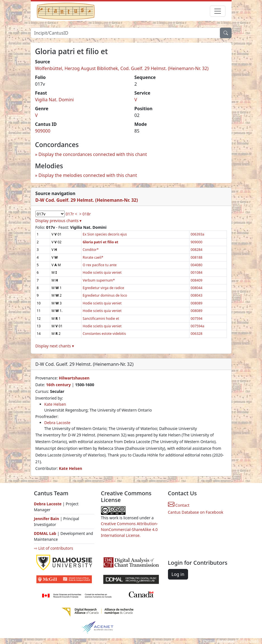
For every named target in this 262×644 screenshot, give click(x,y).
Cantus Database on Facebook (196, 512)
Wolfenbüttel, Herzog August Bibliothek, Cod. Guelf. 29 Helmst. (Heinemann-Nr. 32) (122, 68)
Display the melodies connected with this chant (88, 175)
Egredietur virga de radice (103, 288)
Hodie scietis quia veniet (102, 272)
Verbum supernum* (99, 280)
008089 (196, 303)
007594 (196, 319)
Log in (178, 574)
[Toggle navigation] (218, 11)
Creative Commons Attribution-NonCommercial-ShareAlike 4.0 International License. (129, 529)
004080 (196, 265)
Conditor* (91, 250)
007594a (197, 326)
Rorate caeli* (93, 257)
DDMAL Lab (45, 533)
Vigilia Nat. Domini (55, 100)
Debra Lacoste (57, 423)
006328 (196, 334)
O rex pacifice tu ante (100, 265)
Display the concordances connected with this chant (93, 154)
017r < (71, 214)
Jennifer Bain (47, 519)
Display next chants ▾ (55, 346)
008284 (196, 250)
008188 (196, 257)
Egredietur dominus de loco (105, 295)
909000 (43, 131)
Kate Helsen (55, 404)
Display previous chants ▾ (59, 221)
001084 (196, 272)
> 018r (85, 214)
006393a (197, 234)
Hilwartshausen (74, 378)
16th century (58, 385)
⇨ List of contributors (54, 548)
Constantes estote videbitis (104, 334)
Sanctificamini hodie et (101, 319)
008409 (196, 280)
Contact (179, 505)
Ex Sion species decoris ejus (105, 234)
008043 (196, 295)
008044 (196, 288)
